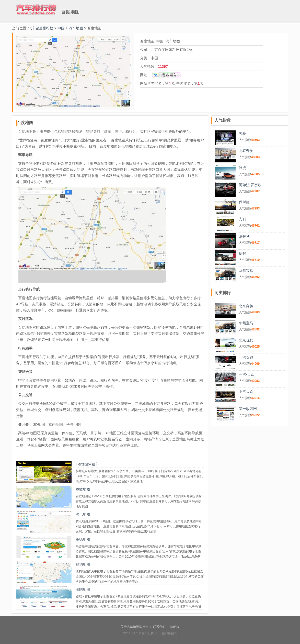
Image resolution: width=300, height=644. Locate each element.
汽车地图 (76, 28)
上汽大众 (246, 392)
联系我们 (159, 627)
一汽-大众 (247, 374)
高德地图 (83, 539)
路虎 (243, 168)
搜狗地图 (83, 564)
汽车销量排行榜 (41, 28)
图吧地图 (83, 590)
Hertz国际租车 (87, 464)
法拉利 (244, 236)
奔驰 (243, 134)
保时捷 (244, 202)
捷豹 (243, 253)
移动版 (175, 627)
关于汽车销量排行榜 (134, 627)
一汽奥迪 (246, 357)
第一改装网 (248, 409)
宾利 (243, 219)
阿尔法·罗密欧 (250, 185)
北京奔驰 (246, 151)
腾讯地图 (83, 514)
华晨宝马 (246, 271)
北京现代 (246, 340)
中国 (61, 28)
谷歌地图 (83, 489)
